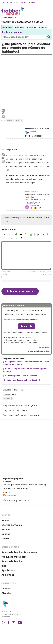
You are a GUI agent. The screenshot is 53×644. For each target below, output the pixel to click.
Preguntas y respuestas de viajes (22, 22)
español (19, 120)
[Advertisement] (26, 81)
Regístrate (26, 326)
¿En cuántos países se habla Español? (20, 376)
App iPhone (8, 575)
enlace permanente (31, 191)
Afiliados (6, 593)
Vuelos (5, 3)
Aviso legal (6, 617)
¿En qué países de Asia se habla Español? (21, 380)
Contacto (7, 588)
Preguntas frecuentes (14, 557)
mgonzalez (35, 206)
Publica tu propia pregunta (15, 218)
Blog (4, 566)
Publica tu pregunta (12, 32)
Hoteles (14, 3)
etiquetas (20, 27)
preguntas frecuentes (38, 351)
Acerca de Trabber (12, 561)
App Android (8, 570)
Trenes (32, 3)
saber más (44, 347)
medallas (43, 27)
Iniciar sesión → (9, 18)
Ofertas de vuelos (12, 525)
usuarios (32, 27)
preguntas (7, 27)
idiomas (10, 120)
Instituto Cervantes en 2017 (26, 155)
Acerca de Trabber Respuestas (19, 552)
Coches (23, 3)
